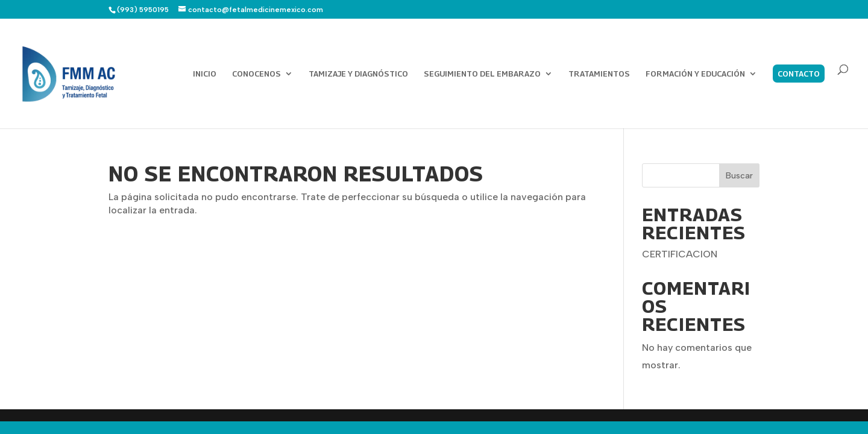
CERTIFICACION (680, 254)
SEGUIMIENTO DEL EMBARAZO (482, 74)
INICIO (205, 74)
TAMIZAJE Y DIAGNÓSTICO (358, 74)
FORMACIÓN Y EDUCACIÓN (695, 74)
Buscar (739, 176)
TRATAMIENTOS (599, 74)
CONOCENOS (256, 74)
